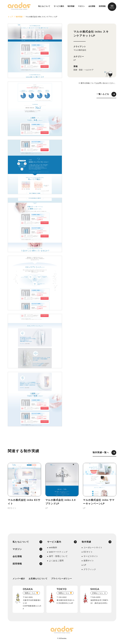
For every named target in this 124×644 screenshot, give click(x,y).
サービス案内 (59, 6)
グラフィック (90, 569)
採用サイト (89, 561)
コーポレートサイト (93, 547)
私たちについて (44, 6)
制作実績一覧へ (104, 453)
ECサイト (88, 552)
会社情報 (92, 6)
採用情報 (102, 6)
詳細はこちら (98, 593)
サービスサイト (91, 556)
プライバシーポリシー (62, 579)
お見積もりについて (38, 579)
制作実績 (71, 6)
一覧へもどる (106, 94)
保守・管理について (58, 556)
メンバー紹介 (19, 579)
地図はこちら (30, 593)
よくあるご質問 (56, 561)
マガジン (81, 6)
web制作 (53, 547)
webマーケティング (58, 552)
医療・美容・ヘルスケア (83, 70)
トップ (10, 17)
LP (75, 60)
